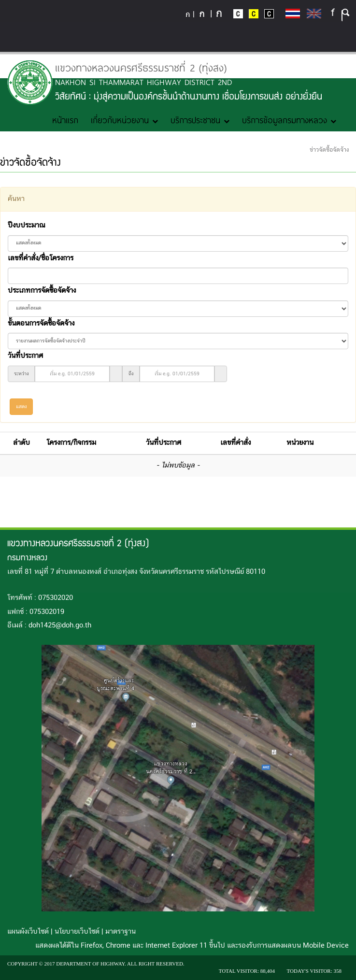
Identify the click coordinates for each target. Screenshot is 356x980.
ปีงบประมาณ (26, 226)
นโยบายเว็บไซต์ (77, 932)
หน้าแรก (65, 120)
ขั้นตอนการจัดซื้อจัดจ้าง (41, 324)
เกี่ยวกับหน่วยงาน (124, 120)
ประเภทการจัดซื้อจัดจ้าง (42, 291)
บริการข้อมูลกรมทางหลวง (289, 120)
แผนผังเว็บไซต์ (28, 932)
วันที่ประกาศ (25, 356)
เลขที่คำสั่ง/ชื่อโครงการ (41, 258)
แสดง (21, 407)
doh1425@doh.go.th (60, 625)
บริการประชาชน (200, 120)
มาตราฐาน (121, 932)
